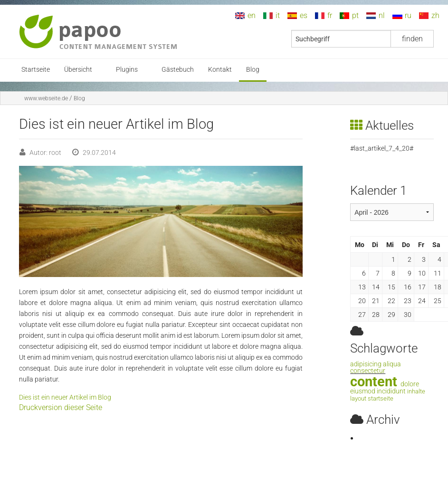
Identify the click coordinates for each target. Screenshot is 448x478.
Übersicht (78, 70)
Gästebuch (178, 70)
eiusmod (363, 391)
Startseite (36, 70)
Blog (253, 70)
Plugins (127, 70)
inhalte (416, 391)
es (304, 15)
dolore (410, 384)
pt (355, 15)
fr (330, 15)
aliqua (392, 364)
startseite (381, 398)
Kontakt (220, 70)
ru (408, 15)
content (374, 382)
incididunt (391, 391)
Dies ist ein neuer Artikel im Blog (65, 397)
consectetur (368, 371)
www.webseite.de (46, 98)
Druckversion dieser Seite (61, 407)
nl (382, 15)
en (252, 15)
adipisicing (366, 364)
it (278, 15)
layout (358, 398)
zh (435, 15)
